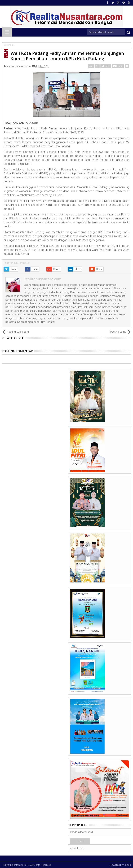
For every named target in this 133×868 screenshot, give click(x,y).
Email (118, 66)
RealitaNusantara (11, 865)
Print (106, 66)
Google (127, 865)
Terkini (80, 841)
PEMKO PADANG (21, 263)
